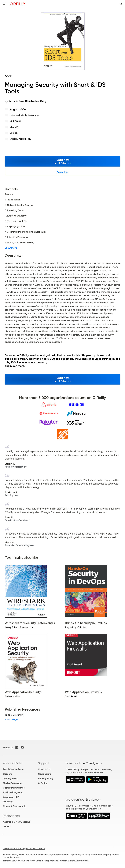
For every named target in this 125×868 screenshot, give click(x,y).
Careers (7, 774)
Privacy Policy (46, 778)
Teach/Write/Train (13, 769)
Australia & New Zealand (17, 822)
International (12, 816)
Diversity (8, 802)
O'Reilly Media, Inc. (20, 139)
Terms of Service (11, 861)
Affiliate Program (12, 792)
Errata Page (11, 719)
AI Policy (43, 783)
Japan (7, 826)
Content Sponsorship (15, 806)
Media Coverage (12, 783)
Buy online (62, 172)
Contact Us (44, 769)
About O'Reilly (12, 763)
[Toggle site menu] (4, 4)
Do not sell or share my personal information (24, 849)
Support (44, 763)
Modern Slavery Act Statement (75, 861)
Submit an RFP (11, 797)
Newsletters (44, 774)
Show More (11, 248)
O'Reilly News (10, 778)
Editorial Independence (47, 861)
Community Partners (14, 788)
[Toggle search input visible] (121, 4)
